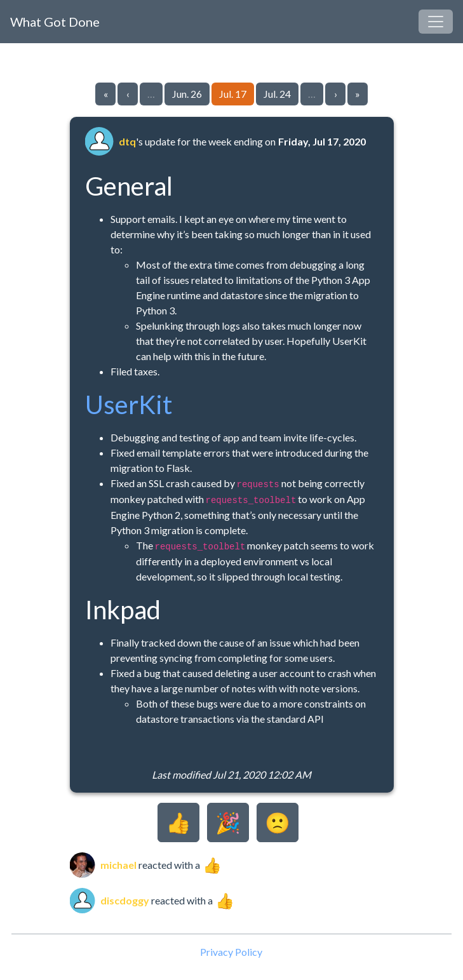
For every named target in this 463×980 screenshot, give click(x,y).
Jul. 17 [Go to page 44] (233, 94)
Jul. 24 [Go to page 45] (277, 94)
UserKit (129, 405)
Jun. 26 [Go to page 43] (187, 94)
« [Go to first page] (106, 94)
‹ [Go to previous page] (128, 94)
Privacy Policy (231, 952)
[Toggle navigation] (436, 22)
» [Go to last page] (358, 94)
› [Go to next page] (336, 94)
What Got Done (55, 22)
